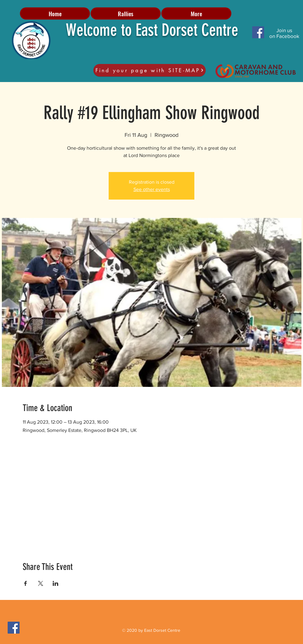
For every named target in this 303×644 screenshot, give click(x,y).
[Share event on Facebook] (26, 583)
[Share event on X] (41, 583)
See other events (152, 189)
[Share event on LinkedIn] (56, 583)
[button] (126, 13)
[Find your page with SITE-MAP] (150, 70)
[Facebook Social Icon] (258, 32)
